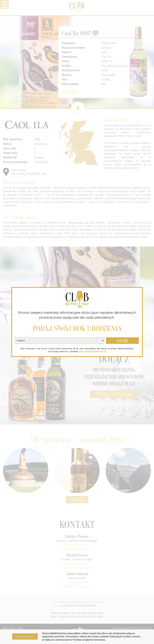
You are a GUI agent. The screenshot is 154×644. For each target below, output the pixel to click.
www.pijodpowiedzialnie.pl (92, 351)
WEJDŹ (122, 341)
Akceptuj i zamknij (25, 636)
